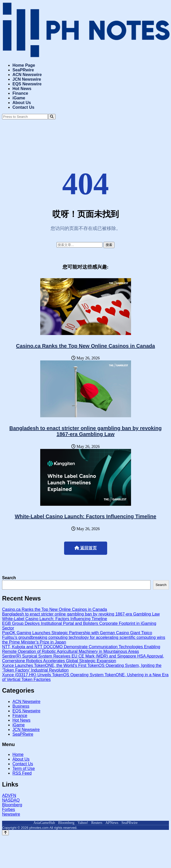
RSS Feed (22, 773)
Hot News (22, 89)
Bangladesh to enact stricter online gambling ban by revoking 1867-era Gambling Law (85, 431)
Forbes (9, 809)
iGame (19, 98)
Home (18, 754)
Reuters (97, 823)
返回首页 (86, 548)
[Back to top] (5, 833)
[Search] (52, 117)
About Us (22, 103)
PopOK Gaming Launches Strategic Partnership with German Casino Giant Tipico (77, 633)
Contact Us (23, 107)
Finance (20, 93)
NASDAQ (11, 800)
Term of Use (24, 768)
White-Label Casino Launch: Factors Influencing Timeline (85, 516)
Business (21, 706)
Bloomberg (12, 805)
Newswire (11, 814)
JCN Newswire (27, 79)
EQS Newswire (27, 84)
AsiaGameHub (44, 823)
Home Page (24, 65)
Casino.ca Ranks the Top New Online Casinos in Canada (85, 346)
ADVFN (9, 795)
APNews (112, 823)
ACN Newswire (27, 75)
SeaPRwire (23, 70)
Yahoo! (83, 823)
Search (9, 578)
